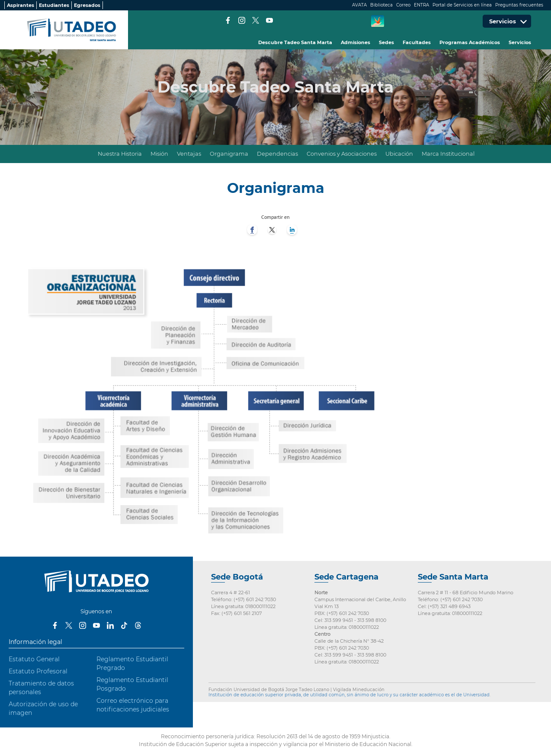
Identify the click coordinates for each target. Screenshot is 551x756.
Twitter (256, 20)
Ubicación (399, 154)
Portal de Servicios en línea (462, 5)
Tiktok (124, 625)
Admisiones (356, 42)
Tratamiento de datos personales (41, 688)
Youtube (269, 20)
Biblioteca (381, 5)
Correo (403, 5)
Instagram (242, 20)
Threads (138, 625)
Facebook (228, 20)
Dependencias (277, 154)
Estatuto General (34, 659)
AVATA (359, 5)
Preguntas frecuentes (519, 5)
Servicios (520, 42)
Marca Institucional (448, 154)
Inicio (83, 154)
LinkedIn (110, 625)
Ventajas (189, 154)
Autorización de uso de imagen (43, 708)
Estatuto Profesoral (38, 671)
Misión (159, 154)
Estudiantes (54, 5)
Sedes (386, 42)
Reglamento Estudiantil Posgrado (132, 684)
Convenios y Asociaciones (342, 154)
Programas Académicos (470, 42)
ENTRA (421, 5)
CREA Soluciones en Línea (378, 21)
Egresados (87, 5)
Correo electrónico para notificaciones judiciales (133, 705)
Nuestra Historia (120, 154)
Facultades (417, 42)
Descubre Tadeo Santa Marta (295, 42)
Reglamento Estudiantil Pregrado (132, 663)
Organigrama (229, 154)
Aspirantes (21, 5)
